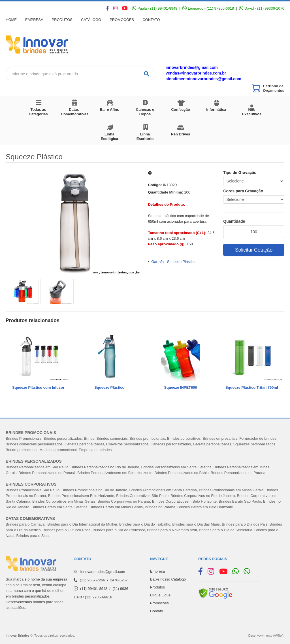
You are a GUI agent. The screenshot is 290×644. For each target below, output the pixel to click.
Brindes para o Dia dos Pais (245, 524)
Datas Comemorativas (75, 112)
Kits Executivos (252, 112)
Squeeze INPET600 (180, 387)
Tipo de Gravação (240, 173)
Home (11, 20)
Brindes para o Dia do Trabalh (144, 524)
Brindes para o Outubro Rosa (67, 530)
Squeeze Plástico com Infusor (38, 387)
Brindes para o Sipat (33, 536)
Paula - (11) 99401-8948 (155, 8)
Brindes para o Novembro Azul (172, 530)
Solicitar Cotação (254, 250)
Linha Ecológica (109, 136)
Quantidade (234, 221)
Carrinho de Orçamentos (274, 88)
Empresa (34, 20)
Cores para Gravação (243, 191)
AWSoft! (279, 636)
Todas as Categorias (38, 112)
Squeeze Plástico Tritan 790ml (252, 387)
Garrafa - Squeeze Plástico (173, 262)
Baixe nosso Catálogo (168, 579)
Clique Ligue (160, 595)
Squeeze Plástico (109, 387)
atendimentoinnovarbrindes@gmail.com (203, 79)
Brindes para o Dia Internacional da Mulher (82, 524)
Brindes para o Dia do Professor (119, 530)
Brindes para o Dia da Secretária (226, 530)
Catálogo (91, 20)
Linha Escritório (145, 136)
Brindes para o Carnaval (25, 524)
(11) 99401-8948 (94, 589)
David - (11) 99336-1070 (262, 8)
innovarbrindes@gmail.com (192, 67)
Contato (151, 20)
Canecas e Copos (145, 112)
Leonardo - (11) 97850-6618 (208, 8)
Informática (216, 110)
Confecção (180, 110)
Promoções (122, 20)
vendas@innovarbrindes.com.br (196, 73)
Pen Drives (181, 134)
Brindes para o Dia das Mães (196, 524)
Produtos (62, 20)
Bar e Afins (109, 110)
